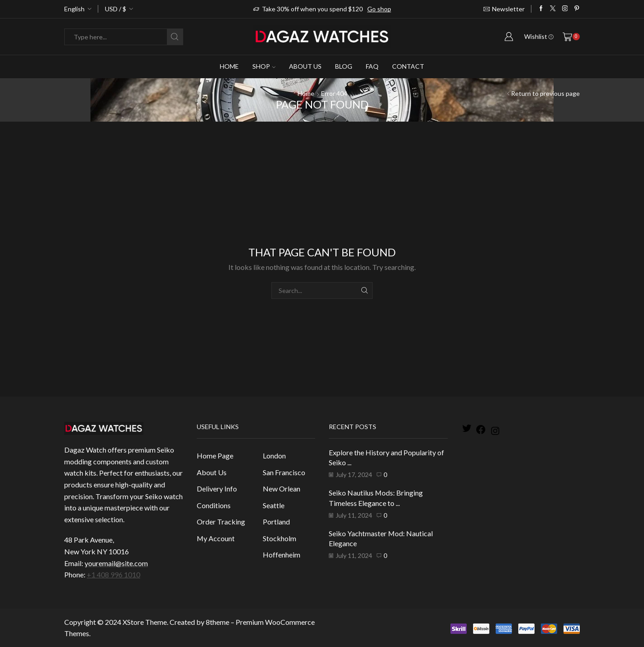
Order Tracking (221, 522)
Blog (344, 66)
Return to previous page (545, 93)
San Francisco (284, 472)
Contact (408, 66)
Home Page (215, 456)
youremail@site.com (116, 563)
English (74, 9)
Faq (372, 66)
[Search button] (175, 37)
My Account (216, 538)
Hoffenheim (282, 555)
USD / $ (116, 9)
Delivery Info (217, 489)
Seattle (274, 505)
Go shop (379, 9)
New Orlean (282, 489)
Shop (264, 66)
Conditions (214, 505)
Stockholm (279, 538)
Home (229, 66)
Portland (276, 522)
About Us (305, 66)
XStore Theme (145, 622)
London (274, 456)
